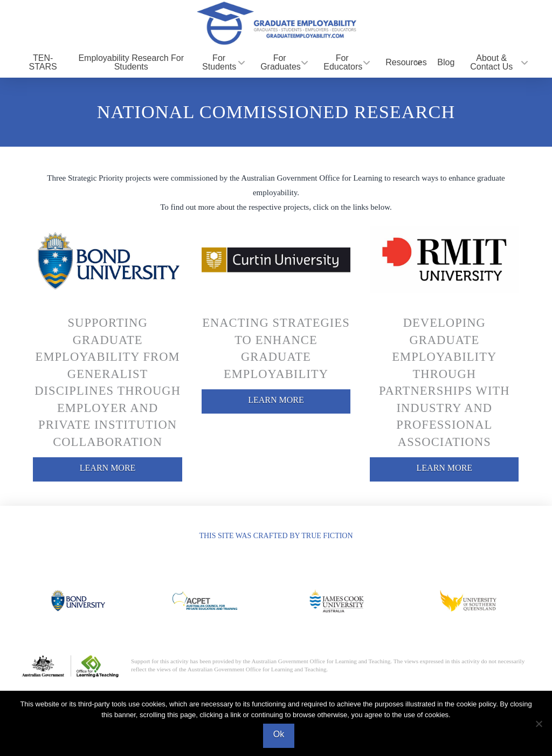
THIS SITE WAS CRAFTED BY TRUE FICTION (276, 536)
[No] (539, 724)
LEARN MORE (108, 468)
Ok (279, 734)
